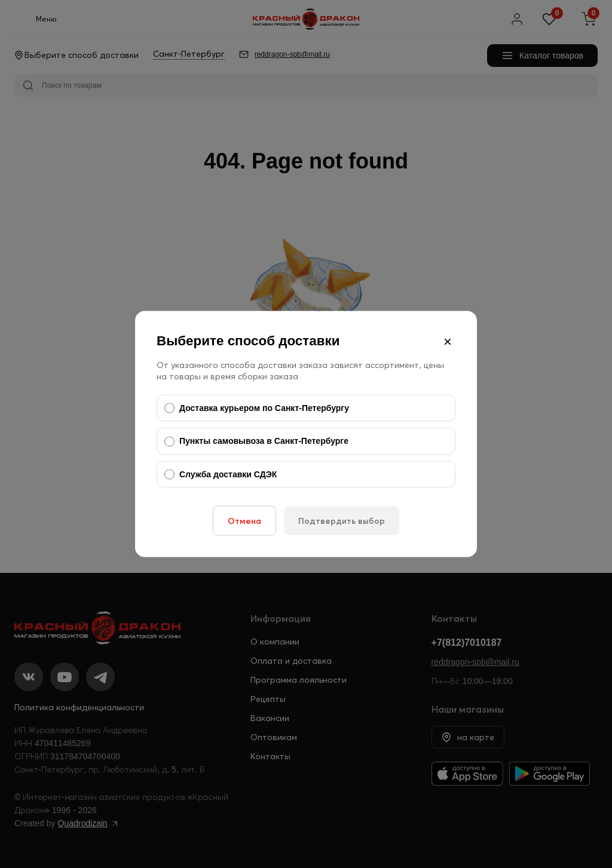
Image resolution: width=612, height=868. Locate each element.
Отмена (244, 521)
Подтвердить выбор (342, 521)
